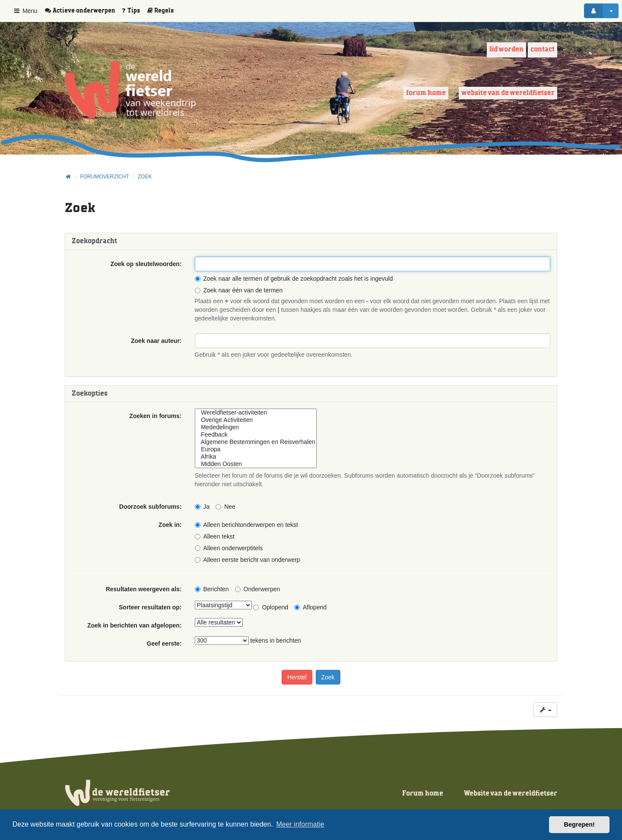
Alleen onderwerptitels (229, 548)
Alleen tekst (215, 536)
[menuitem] (83, 11)
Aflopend (310, 607)
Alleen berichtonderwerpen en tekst (246, 525)
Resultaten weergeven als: (144, 589)
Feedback (256, 435)
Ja (202, 507)
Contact (543, 49)
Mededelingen (256, 427)
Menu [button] (25, 11)
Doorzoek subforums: (151, 507)
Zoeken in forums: (155, 416)
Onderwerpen (258, 589)
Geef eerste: (164, 643)
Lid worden (506, 49)
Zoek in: (170, 525)
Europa (256, 449)
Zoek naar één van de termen (239, 290)
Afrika (256, 457)
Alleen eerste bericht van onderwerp (248, 560)
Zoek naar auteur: (156, 341)
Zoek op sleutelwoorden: (146, 264)
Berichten (212, 589)
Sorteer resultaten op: (150, 607)
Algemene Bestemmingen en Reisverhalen (256, 442)
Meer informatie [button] (300, 824)
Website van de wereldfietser (508, 93)
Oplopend (271, 607)
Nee (225, 507)
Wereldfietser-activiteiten (256, 413)
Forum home (426, 93)
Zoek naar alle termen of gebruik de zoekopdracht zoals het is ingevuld (294, 279)
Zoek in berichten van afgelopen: (135, 625)
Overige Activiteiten (256, 420)
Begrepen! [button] (579, 824)
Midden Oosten (256, 464)
